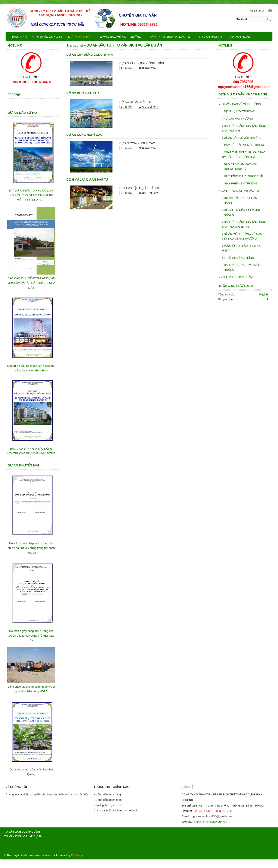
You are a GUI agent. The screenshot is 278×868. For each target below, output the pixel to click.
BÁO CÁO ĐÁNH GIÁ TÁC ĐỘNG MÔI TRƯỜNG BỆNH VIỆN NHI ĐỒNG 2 (31, 453)
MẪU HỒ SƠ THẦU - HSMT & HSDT (241, 248)
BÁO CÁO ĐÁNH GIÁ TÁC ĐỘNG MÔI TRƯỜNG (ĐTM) (244, 224)
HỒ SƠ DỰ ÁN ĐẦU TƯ (83, 93)
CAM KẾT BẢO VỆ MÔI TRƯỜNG (244, 145)
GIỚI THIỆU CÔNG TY (47, 37)
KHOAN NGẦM (242, 37)
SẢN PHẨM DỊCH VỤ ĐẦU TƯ (239, 191)
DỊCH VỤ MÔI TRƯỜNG (238, 111)
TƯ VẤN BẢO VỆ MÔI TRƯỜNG (240, 104)
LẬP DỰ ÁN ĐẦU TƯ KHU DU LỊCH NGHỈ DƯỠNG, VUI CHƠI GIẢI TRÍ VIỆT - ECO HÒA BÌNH (31, 195)
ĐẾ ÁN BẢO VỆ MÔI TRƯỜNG (242, 138)
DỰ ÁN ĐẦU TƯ (81, 37)
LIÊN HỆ (54, 46)
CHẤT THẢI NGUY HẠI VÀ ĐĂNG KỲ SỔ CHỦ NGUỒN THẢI (244, 155)
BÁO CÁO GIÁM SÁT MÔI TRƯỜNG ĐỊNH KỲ (239, 167)
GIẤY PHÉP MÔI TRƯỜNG (240, 183)
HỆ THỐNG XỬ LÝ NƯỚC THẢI (243, 176)
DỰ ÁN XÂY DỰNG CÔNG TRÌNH (90, 55)
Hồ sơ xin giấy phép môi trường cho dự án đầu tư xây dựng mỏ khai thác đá (31, 636)
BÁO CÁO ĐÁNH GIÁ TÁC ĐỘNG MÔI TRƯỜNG (244, 128)
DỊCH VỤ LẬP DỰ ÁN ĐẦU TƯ (87, 180)
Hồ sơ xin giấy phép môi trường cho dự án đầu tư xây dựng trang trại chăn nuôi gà (31, 548)
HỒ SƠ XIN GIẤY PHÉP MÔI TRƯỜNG (241, 212)
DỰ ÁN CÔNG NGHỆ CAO (85, 135)
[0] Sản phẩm (258, 11)
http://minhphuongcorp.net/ (211, 822)
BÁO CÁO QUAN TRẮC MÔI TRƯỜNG (241, 267)
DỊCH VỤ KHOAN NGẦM (236, 277)
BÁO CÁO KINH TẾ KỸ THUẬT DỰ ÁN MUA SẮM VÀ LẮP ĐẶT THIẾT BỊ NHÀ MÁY (31, 283)
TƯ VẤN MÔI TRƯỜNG (238, 119)
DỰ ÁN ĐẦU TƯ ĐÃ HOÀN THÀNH (240, 200)
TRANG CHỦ (18, 37)
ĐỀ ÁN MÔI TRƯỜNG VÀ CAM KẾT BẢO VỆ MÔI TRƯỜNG (242, 236)
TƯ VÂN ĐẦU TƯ (212, 37)
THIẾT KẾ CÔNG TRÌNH (238, 258)
